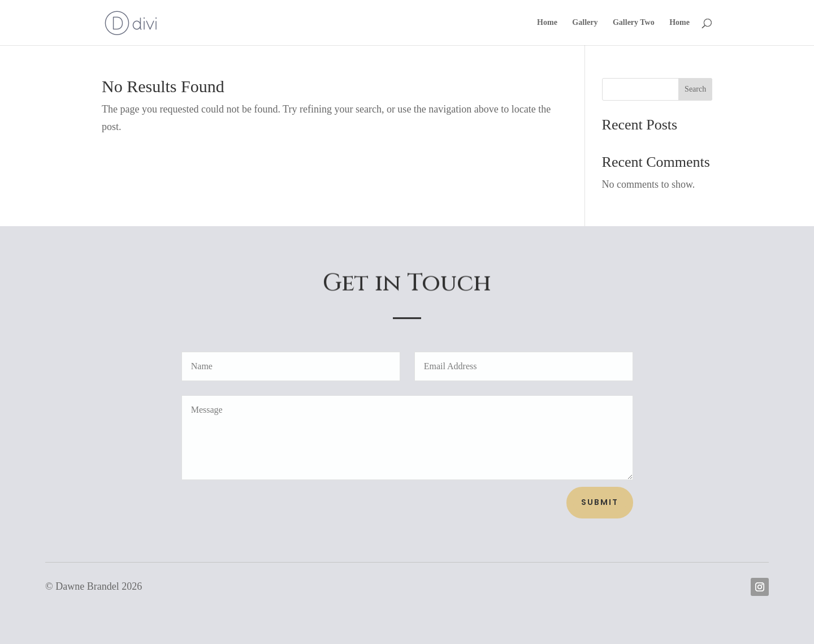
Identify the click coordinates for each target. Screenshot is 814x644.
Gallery (585, 23)
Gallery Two (634, 23)
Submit (600, 502)
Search (695, 89)
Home (547, 23)
